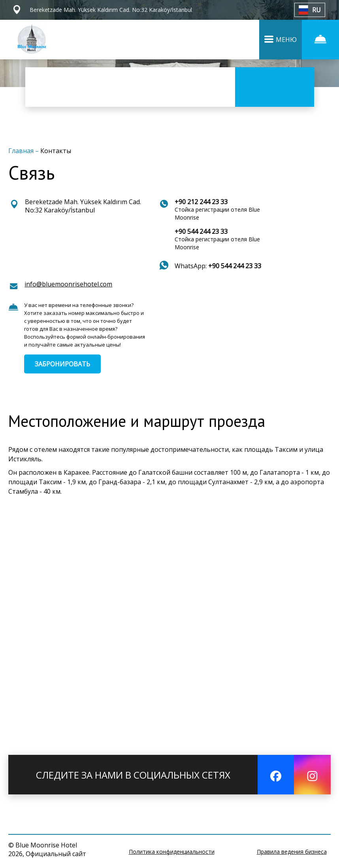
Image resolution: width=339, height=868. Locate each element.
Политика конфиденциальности (172, 852)
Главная (22, 151)
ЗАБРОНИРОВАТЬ (62, 364)
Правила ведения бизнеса (292, 852)
